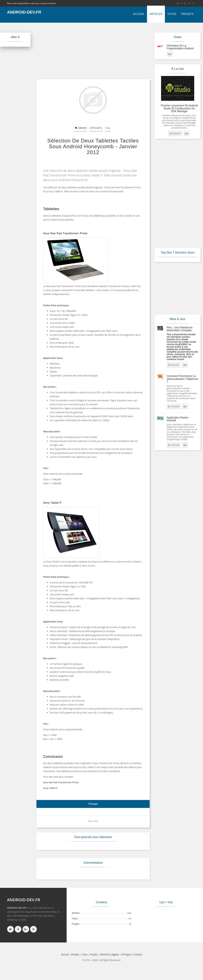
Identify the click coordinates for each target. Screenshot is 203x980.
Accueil (139, 14)
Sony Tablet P (50, 788)
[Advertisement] (92, 51)
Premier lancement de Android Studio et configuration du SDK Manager (179, 108)
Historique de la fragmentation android (180, 47)
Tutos (172, 14)
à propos (126, 954)
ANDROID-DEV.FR (16, 908)
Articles (156, 14)
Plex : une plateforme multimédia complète (180, 329)
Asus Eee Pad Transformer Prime (61, 782)
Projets (187, 14)
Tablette (81, 128)
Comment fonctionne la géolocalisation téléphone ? (182, 379)
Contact (138, 954)
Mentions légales (110, 954)
